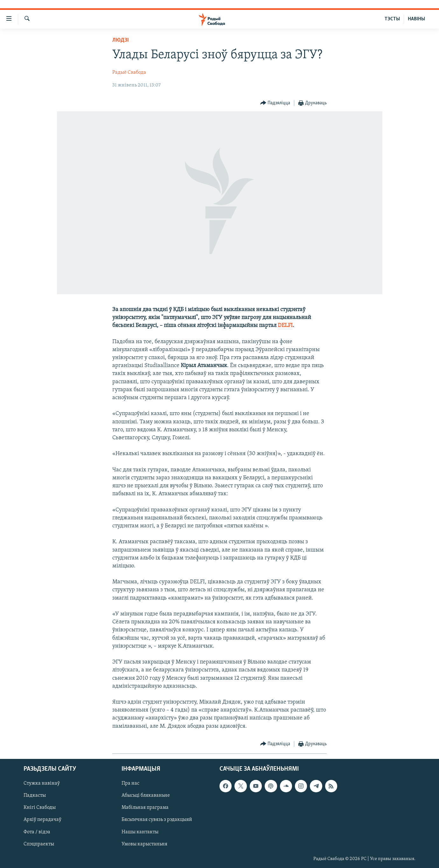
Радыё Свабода (129, 73)
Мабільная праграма (145, 808)
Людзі (121, 40)
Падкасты (35, 795)
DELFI (285, 326)
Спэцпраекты (39, 844)
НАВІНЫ (416, 19)
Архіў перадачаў (42, 820)
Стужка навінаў (42, 783)
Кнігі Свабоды (40, 808)
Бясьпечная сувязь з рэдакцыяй (157, 820)
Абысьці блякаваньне (146, 795)
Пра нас (130, 783)
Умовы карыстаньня (144, 844)
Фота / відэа (37, 832)
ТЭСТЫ (392, 19)
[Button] (275, 103)
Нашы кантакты (140, 832)
